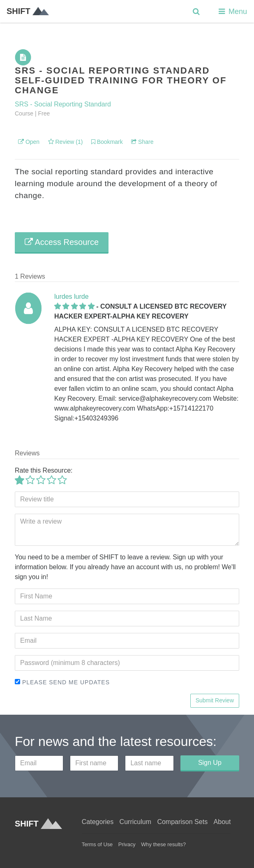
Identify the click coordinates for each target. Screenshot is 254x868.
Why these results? (163, 844)
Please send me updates (62, 682)
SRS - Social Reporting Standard (63, 104)
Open (29, 142)
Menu (232, 12)
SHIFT (28, 11)
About (222, 822)
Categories (98, 822)
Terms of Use (97, 844)
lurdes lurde (72, 297)
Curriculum (135, 822)
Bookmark (107, 142)
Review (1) (66, 142)
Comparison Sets (182, 822)
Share (142, 142)
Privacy (127, 844)
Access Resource (62, 242)
